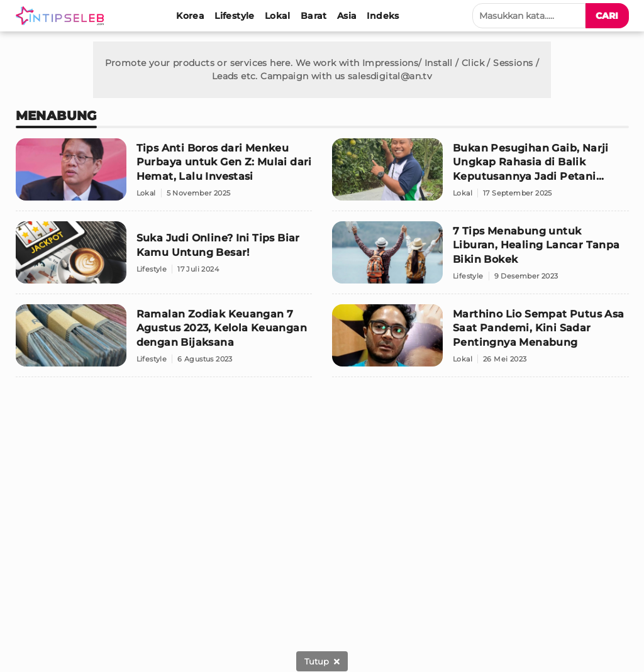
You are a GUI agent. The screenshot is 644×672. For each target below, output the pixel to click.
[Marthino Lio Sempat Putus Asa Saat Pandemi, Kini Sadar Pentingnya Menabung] (480, 341)
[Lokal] (278, 16)
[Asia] (347, 16)
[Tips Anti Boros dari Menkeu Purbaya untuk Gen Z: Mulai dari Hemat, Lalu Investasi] (164, 175)
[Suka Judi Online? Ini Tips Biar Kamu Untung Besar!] (164, 258)
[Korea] (190, 16)
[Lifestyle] (235, 16)
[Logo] (62, 16)
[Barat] (314, 16)
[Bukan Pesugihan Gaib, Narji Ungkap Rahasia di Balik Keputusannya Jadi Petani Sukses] (480, 175)
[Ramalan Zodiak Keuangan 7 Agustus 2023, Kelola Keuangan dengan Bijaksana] (164, 341)
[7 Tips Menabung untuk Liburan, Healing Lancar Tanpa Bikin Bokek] (480, 258)
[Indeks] (383, 16)
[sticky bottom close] (322, 661)
